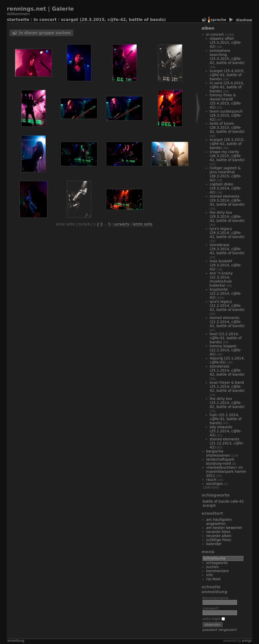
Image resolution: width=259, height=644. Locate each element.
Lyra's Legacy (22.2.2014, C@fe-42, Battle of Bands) (227, 306)
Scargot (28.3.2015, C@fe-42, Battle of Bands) (113, 20)
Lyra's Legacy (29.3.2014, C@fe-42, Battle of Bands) (227, 233)
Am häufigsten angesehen (219, 522)
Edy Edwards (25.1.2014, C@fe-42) (226, 431)
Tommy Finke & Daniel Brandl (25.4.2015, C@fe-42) (226, 101)
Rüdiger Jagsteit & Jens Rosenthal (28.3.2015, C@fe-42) (226, 174)
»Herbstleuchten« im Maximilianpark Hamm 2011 (226, 471)
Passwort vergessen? (220, 630)
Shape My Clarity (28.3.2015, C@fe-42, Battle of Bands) (227, 156)
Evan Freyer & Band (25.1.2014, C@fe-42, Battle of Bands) (227, 387)
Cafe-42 (237, 501)
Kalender (214, 544)
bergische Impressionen (218, 453)
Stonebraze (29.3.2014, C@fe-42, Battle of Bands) (227, 249)
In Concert (45, 20)
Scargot (209, 505)
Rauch (211, 480)
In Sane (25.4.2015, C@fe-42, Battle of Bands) (227, 87)
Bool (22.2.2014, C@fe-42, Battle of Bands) (226, 338)
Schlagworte (217, 563)
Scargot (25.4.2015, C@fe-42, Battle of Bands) (227, 75)
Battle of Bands (216, 501)
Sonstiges (214, 484)
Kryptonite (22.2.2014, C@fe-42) (226, 293)
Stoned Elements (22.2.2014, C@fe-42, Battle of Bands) (227, 322)
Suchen (212, 567)
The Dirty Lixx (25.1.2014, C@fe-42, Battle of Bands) (227, 403)
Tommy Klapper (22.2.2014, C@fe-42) (226, 350)
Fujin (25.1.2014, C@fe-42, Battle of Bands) (226, 419)
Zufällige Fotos (219, 540)
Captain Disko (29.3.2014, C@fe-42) (226, 188)
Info (209, 575)
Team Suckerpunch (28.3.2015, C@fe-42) (226, 115)
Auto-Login (214, 619)
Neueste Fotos (218, 532)
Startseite (18, 20)
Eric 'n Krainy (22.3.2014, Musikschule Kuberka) (221, 279)
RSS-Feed (213, 579)
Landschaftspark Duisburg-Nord (220, 461)
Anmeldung (16, 641)
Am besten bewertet (224, 528)
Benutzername (215, 598)
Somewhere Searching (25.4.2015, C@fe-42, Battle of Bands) (227, 57)
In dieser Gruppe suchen (45, 33)
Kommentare (217, 571)
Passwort (211, 608)
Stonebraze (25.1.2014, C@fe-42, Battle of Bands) (227, 370)
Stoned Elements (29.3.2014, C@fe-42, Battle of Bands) (227, 200)
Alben (208, 28)
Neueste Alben (219, 536)
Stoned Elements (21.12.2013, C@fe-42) (227, 443)
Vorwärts (122, 224)
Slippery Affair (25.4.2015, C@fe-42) (226, 42)
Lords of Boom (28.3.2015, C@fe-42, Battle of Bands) (227, 127)
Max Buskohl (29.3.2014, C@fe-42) (226, 265)
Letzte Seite (143, 224)
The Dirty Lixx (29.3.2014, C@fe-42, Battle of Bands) (227, 217)
